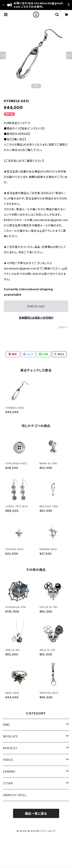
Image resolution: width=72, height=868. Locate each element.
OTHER (8, 783)
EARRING (9, 772)
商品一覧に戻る (36, 814)
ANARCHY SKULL (15, 795)
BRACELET (10, 748)
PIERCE (8, 760)
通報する (63, 327)
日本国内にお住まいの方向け (36, 318)
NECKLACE (10, 736)
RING (6, 725)
